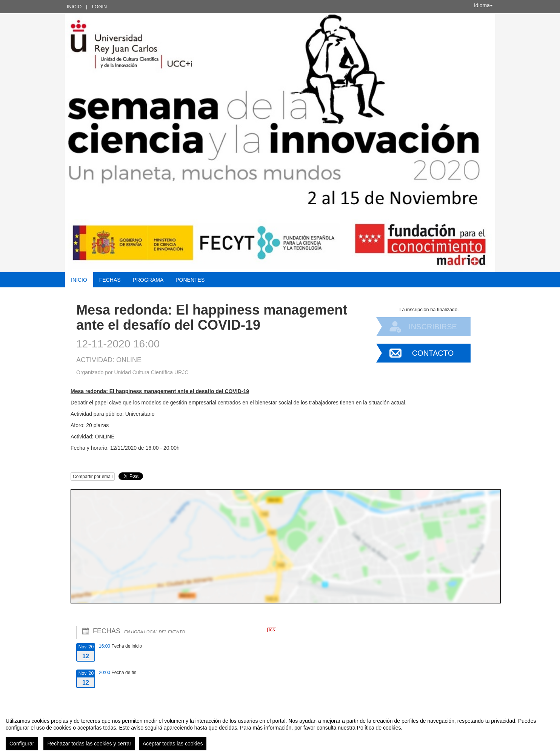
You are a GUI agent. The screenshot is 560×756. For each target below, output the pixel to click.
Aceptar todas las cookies (173, 744)
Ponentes (190, 280)
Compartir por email (93, 477)
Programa (148, 280)
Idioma (483, 5)
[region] (280, 731)
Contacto (433, 353)
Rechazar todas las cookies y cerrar (89, 744)
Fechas (110, 280)
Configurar (22, 744)
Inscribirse (433, 327)
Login (99, 7)
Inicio (74, 7)
